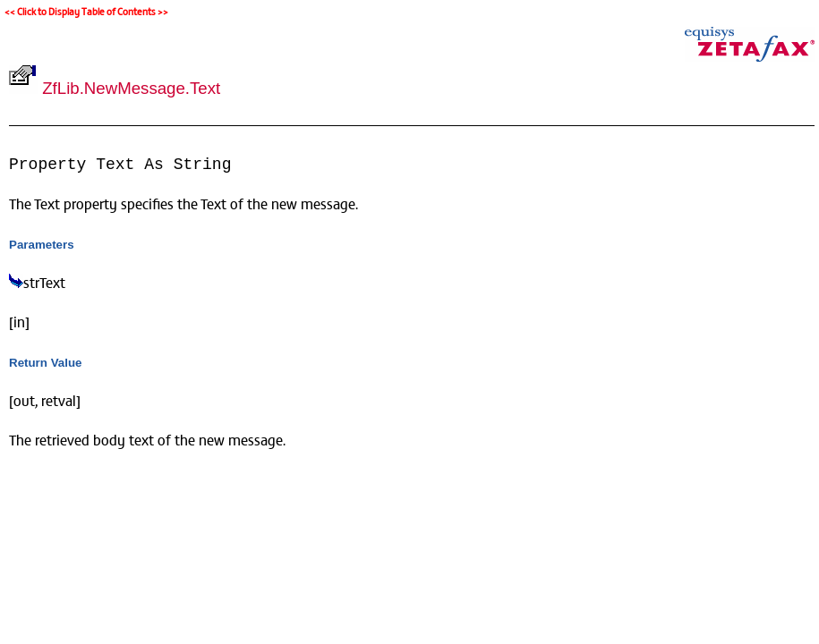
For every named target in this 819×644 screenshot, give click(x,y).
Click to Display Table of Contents (86, 11)
